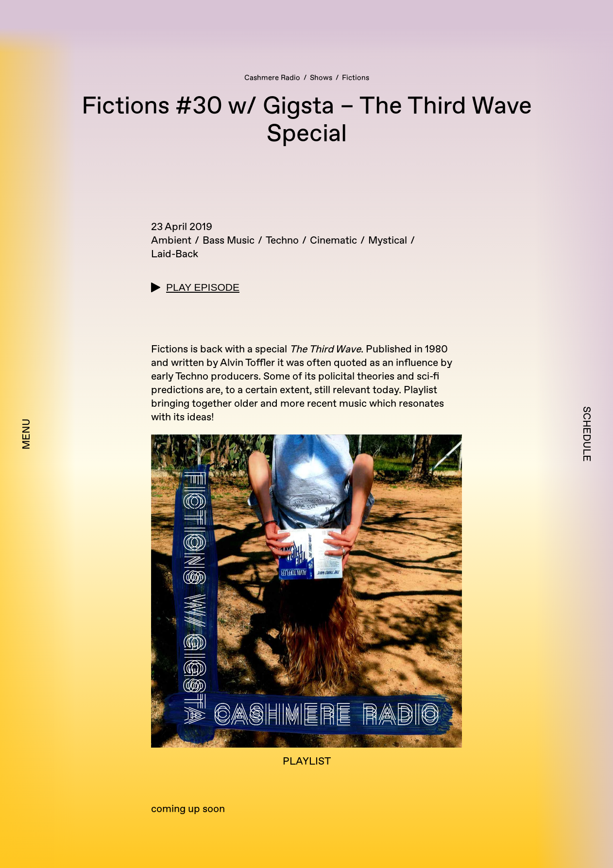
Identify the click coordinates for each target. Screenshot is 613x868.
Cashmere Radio (272, 78)
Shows (321, 78)
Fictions (356, 78)
